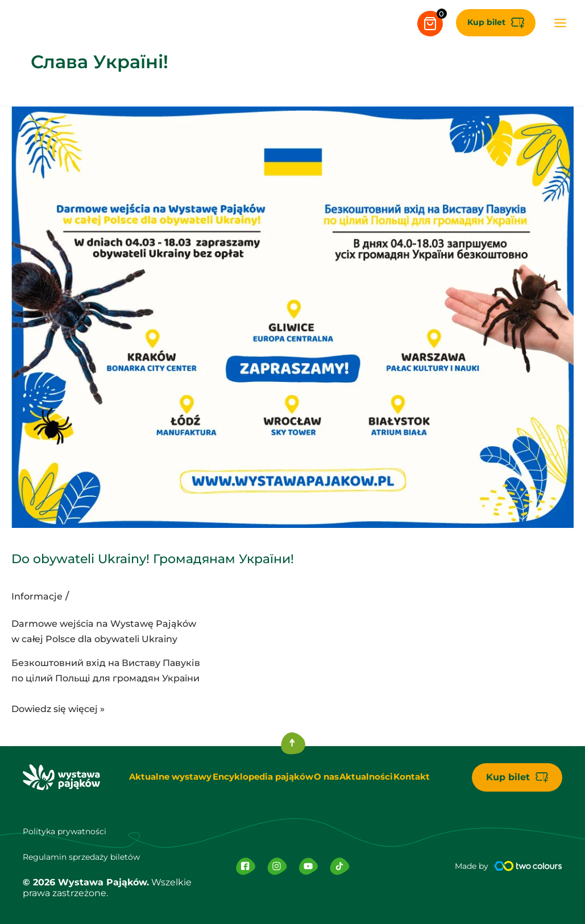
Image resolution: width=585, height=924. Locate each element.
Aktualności (370, 777)
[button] (488, 23)
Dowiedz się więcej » (58, 708)
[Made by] (528, 867)
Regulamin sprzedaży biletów (90, 857)
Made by (469, 867)
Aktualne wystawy (161, 777)
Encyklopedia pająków (256, 777)
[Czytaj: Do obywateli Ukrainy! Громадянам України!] (292, 317)
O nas (324, 777)
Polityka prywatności (70, 832)
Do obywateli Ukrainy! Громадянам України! (243, 556)
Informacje (39, 596)
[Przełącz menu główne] (554, 23)
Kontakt (420, 777)
